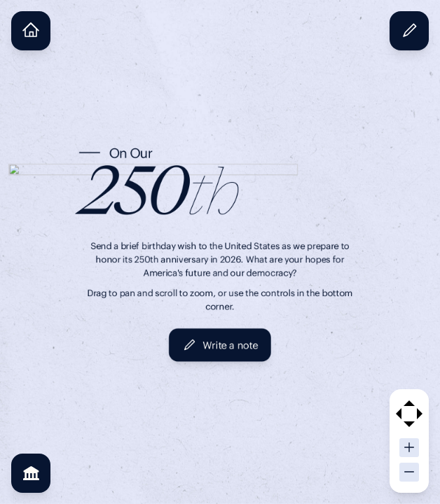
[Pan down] (409, 424)
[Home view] (31, 31)
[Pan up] (409, 403)
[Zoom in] (409, 448)
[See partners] (31, 473)
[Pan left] (399, 414)
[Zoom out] (409, 472)
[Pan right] (420, 414)
